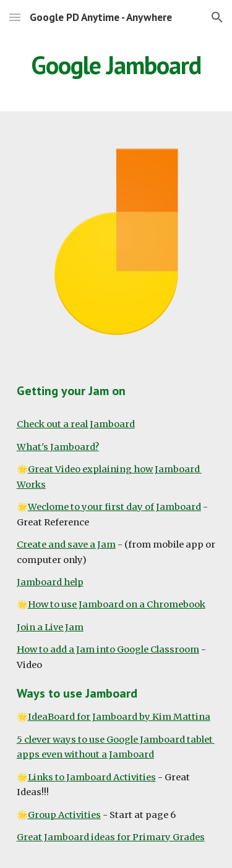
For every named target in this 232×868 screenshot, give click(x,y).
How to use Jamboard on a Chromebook (117, 604)
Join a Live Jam (50, 627)
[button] (15, 17)
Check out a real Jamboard (76, 424)
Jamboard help (50, 582)
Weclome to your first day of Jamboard (114, 507)
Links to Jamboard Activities (92, 777)
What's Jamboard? (58, 447)
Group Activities (64, 815)
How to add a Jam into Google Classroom (108, 649)
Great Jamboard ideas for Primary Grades (111, 837)
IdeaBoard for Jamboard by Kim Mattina (119, 717)
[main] (116, 65)
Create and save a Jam (66, 545)
